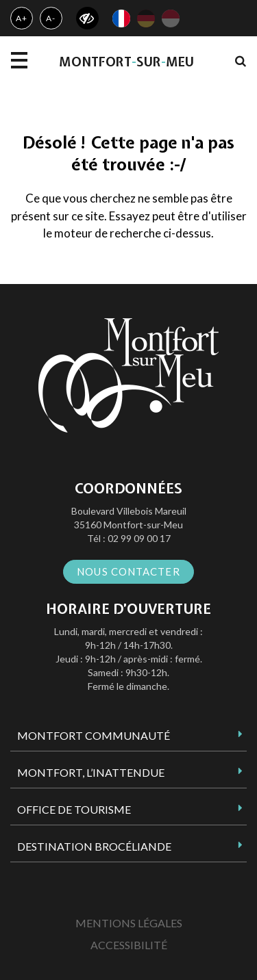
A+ (22, 18)
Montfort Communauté (94, 735)
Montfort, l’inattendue (91, 772)
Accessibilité (129, 945)
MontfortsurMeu (126, 62)
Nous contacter (128, 571)
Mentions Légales (129, 923)
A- (51, 18)
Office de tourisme (74, 809)
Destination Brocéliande (94, 846)
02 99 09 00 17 (139, 538)
